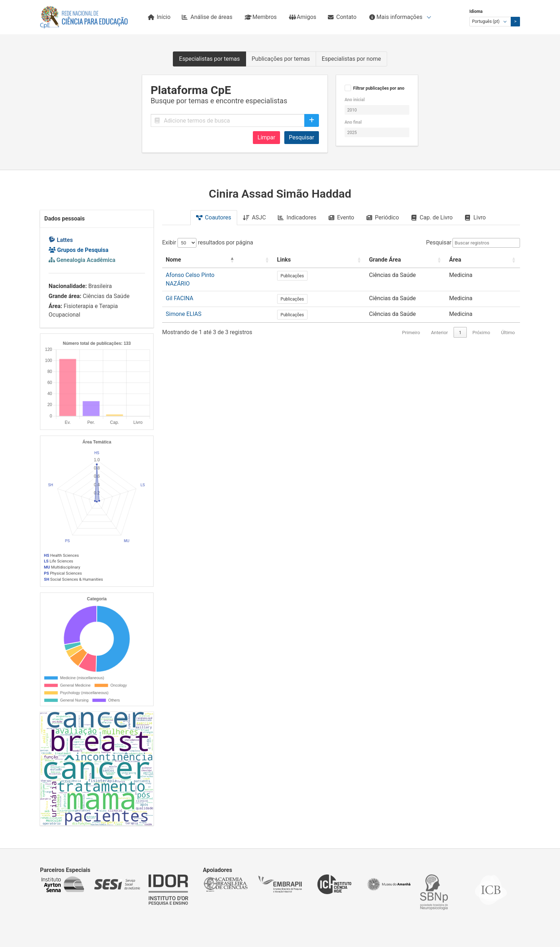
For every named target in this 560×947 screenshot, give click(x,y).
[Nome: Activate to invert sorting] (229, 260)
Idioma (476, 11)
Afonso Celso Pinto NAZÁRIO (203, 275)
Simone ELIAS (184, 306)
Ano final (353, 122)
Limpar (266, 137)
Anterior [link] (439, 325)
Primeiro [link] (411, 325)
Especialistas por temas (209, 59)
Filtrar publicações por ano (379, 88)
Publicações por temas (281, 59)
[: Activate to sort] (308, 260)
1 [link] (460, 325)
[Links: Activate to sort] (350, 260)
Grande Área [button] (401, 260)
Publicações (338, 276)
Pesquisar (302, 137)
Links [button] (330, 260)
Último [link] (508, 325)
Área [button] (480, 260)
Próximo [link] (481, 325)
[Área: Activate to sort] (495, 260)
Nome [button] (173, 260)
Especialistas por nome (351, 59)
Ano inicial (355, 100)
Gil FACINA (179, 291)
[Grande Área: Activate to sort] (425, 260)
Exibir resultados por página (208, 242)
